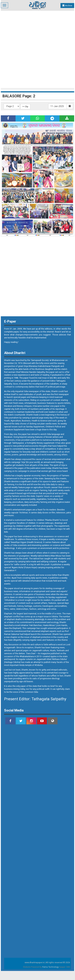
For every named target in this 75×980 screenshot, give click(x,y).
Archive (67, 6)
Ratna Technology (51, 967)
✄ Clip (25, 107)
